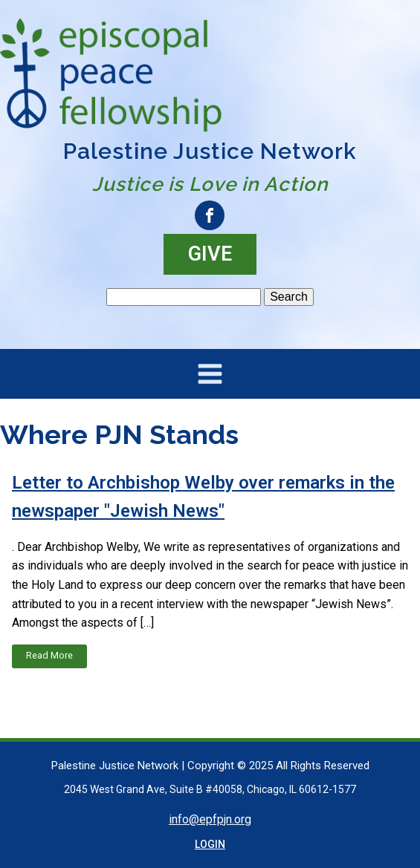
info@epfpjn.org (210, 819)
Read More (49, 655)
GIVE (210, 254)
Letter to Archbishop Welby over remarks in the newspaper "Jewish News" (203, 497)
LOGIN (210, 844)
